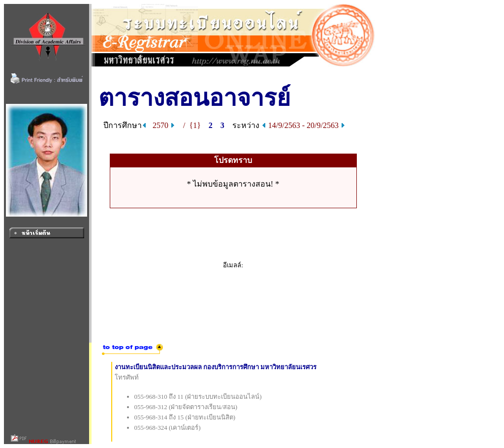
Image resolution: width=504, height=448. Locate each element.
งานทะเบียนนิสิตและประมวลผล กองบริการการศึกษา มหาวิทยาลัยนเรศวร (216, 367)
